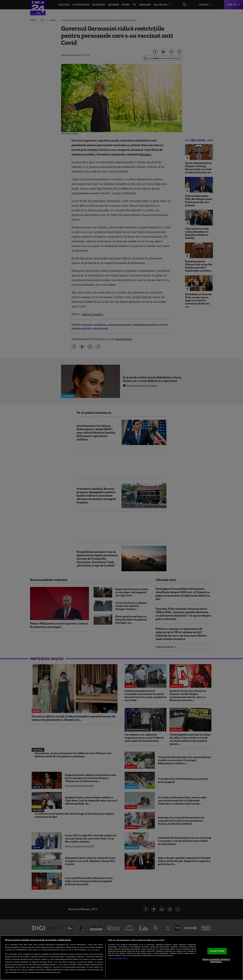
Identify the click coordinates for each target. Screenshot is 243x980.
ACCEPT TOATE (217, 951)
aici (57, 964)
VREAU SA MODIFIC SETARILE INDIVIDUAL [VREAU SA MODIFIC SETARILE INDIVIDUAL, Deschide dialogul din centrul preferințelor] (216, 961)
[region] (122, 958)
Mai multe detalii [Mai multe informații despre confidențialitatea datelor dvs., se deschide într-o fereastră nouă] (94, 950)
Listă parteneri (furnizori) (118, 958)
